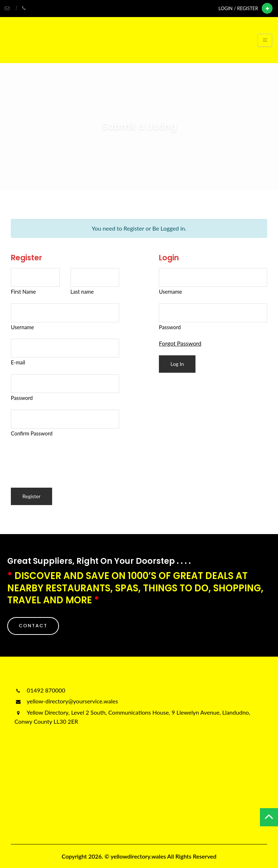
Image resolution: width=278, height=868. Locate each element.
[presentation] (66, 459)
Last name (82, 292)
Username (22, 327)
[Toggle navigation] (265, 40)
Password (22, 398)
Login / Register (238, 8)
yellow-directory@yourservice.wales (66, 701)
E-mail (18, 362)
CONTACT (33, 626)
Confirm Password (32, 433)
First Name (23, 292)
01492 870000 (40, 690)
